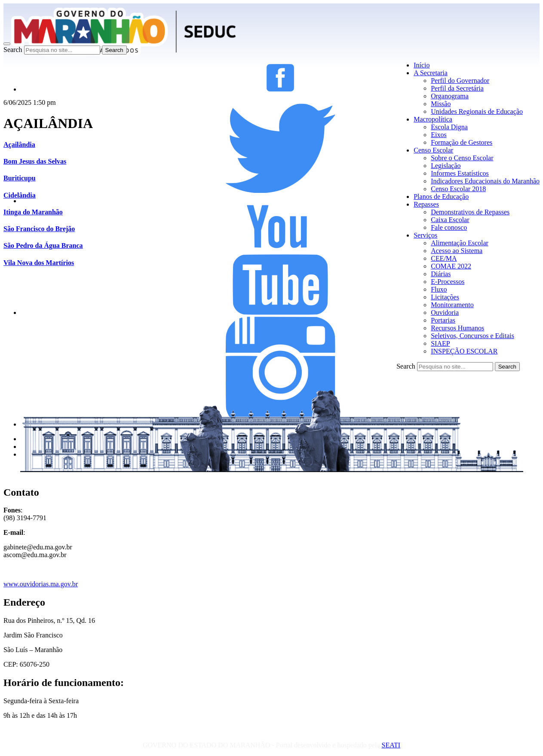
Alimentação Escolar (460, 243)
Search (13, 50)
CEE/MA (444, 258)
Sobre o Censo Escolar (462, 158)
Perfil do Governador (460, 81)
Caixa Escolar (450, 220)
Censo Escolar (433, 150)
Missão (441, 104)
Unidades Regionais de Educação (477, 111)
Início (422, 65)
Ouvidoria (445, 312)
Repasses (426, 204)
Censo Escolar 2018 (458, 189)
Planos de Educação (441, 197)
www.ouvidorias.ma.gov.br (41, 584)
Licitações (445, 297)
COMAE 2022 (451, 266)
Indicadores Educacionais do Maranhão (485, 181)
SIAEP (440, 343)
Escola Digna (449, 127)
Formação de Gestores (462, 142)
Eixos (439, 135)
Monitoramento (452, 305)
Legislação (446, 166)
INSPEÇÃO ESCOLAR (464, 351)
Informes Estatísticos (460, 173)
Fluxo (439, 289)
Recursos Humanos (457, 328)
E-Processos (448, 282)
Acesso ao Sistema (457, 251)
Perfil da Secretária (457, 88)
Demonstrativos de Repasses (470, 212)
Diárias (441, 274)
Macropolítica (433, 119)
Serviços (425, 235)
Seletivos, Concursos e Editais (472, 336)
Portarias (443, 320)
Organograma (450, 96)
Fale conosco (449, 227)
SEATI (391, 745)
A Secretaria (431, 73)
